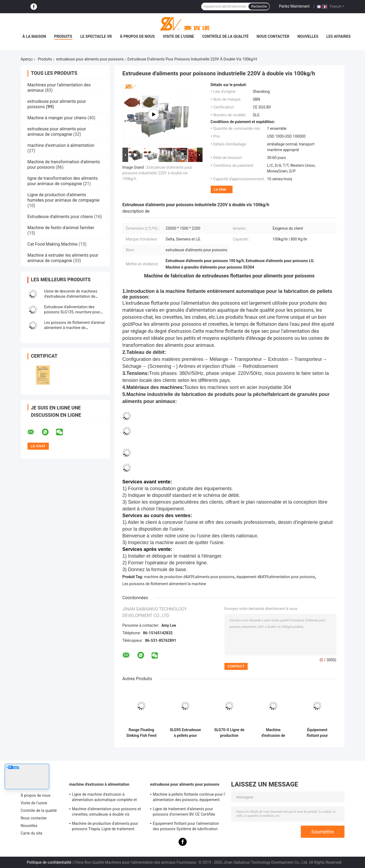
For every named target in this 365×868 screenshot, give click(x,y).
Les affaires (339, 36)
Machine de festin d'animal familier (61, 228)
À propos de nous (137, 36)
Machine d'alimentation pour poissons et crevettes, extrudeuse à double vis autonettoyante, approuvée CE (107, 812)
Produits (63, 36)
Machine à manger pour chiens (57, 118)
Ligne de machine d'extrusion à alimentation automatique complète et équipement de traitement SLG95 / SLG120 (108, 798)
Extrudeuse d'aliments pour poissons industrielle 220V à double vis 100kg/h (157, 173)
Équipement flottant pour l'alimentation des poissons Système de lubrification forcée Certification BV (317, 733)
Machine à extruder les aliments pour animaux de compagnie (63, 258)
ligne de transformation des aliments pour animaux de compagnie (63, 181)
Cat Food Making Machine (53, 244)
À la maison (34, 36)
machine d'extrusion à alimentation (61, 145)
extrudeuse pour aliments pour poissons (90, 59)
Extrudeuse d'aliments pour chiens (60, 217)
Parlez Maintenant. (295, 6)
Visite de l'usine (179, 36)
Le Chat (220, 189)
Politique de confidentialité (49, 862)
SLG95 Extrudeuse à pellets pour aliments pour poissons (185, 733)
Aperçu (27, 59)
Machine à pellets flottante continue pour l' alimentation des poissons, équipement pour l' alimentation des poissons (189, 798)
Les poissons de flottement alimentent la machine (164, 584)
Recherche (259, 6)
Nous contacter (273, 36)
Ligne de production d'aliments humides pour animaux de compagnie (64, 197)
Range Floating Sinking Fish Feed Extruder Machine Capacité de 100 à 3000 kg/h (141, 733)
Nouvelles (308, 36)
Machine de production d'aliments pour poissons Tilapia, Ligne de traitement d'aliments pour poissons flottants (105, 827)
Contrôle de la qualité (225, 36)
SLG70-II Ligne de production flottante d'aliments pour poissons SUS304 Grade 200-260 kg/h (229, 733)
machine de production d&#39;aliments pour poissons (189, 577)
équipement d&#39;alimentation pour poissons (276, 577)
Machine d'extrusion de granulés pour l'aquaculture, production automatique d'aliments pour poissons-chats (273, 733)
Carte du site (32, 833)
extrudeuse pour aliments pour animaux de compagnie (57, 132)
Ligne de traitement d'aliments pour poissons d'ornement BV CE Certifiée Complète (184, 812)
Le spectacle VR (96, 36)
